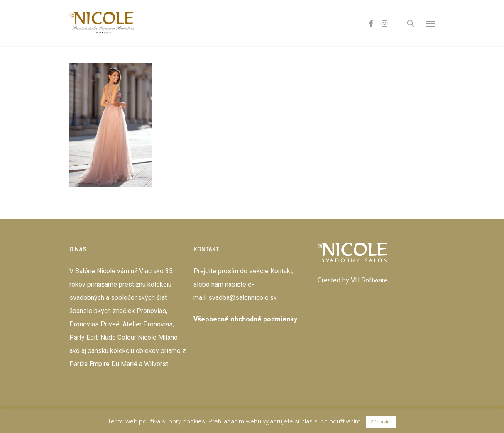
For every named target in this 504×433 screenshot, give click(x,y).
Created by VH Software (353, 280)
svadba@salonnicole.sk (243, 298)
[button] (430, 23)
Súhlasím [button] (381, 422)
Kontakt (281, 271)
